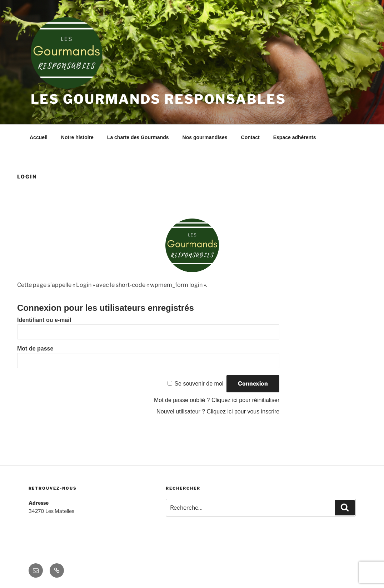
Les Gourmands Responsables (158, 99)
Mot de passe (35, 349)
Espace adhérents (295, 137)
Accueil (39, 137)
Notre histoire (77, 137)
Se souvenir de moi (199, 384)
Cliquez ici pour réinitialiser (245, 400)
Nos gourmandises (205, 137)
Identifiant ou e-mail (44, 320)
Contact (250, 137)
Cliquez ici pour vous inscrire (243, 411)
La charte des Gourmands (138, 137)
